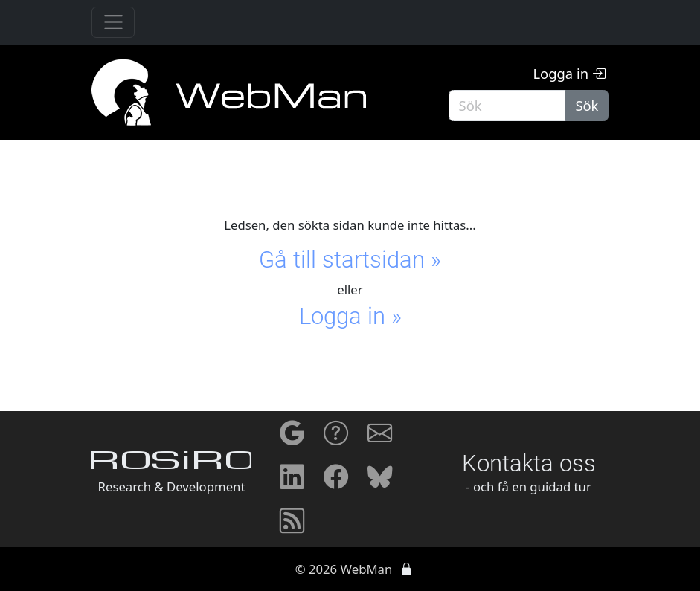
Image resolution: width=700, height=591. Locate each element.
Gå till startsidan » (350, 260)
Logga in (569, 73)
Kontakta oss (529, 464)
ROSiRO (172, 463)
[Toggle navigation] (113, 22)
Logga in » (350, 316)
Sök (587, 105)
